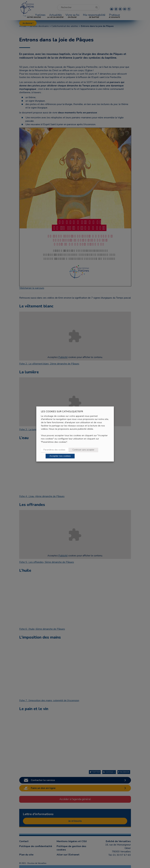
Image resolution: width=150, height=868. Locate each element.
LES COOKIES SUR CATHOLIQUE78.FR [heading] (62, 412)
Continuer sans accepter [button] (83, 450)
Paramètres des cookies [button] (54, 450)
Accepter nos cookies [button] (60, 456)
